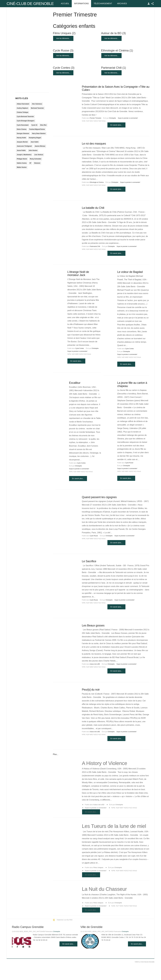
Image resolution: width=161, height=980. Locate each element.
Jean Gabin (35, 142)
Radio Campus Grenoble (28, 927)
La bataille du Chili (93, 208)
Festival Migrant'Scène (37, 129)
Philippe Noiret (22, 159)
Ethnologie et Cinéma (117, 50)
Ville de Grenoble (91, 927)
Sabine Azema (22, 163)
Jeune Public (21, 150)
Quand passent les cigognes (99, 497)
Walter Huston (22, 167)
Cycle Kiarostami (23, 125)
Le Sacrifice (89, 561)
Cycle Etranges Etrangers (26, 121)
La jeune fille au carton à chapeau (132, 384)
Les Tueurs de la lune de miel (114, 826)
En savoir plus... (116, 125)
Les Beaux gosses (93, 625)
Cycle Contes (64, 68)
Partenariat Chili (113, 68)
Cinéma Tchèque (23, 112)
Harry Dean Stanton (39, 133)
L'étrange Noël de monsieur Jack (78, 273)
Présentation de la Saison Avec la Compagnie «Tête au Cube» (116, 88)
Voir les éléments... (63, 38)
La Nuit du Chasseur (104, 889)
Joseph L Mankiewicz (24, 155)
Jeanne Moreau (40, 146)
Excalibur (75, 383)
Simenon (37, 163)
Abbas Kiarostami (23, 104)
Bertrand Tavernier (37, 108)
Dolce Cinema (22, 129)
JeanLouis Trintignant (24, 146)
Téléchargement (103, 4)
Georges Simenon (23, 133)
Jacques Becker (22, 142)
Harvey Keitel (21, 138)
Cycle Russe (63, 50)
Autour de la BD (113, 33)
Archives (122, 4)
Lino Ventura (39, 155)
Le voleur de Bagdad (130, 272)
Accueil (65, 4)
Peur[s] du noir (91, 690)
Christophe (112, 118)
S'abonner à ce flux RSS (65, 920)
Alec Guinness (37, 104)
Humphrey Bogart (35, 138)
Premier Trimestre (95, 118)
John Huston (33, 150)
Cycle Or (34, 125)
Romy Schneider (36, 159)
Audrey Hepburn (22, 108)
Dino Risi (43, 125)
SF (30, 163)
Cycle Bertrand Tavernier (25, 117)
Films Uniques (64, 33)
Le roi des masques (94, 144)
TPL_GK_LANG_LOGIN (149, 4)
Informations (81, 4)
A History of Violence (104, 763)
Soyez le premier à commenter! (128, 118)
